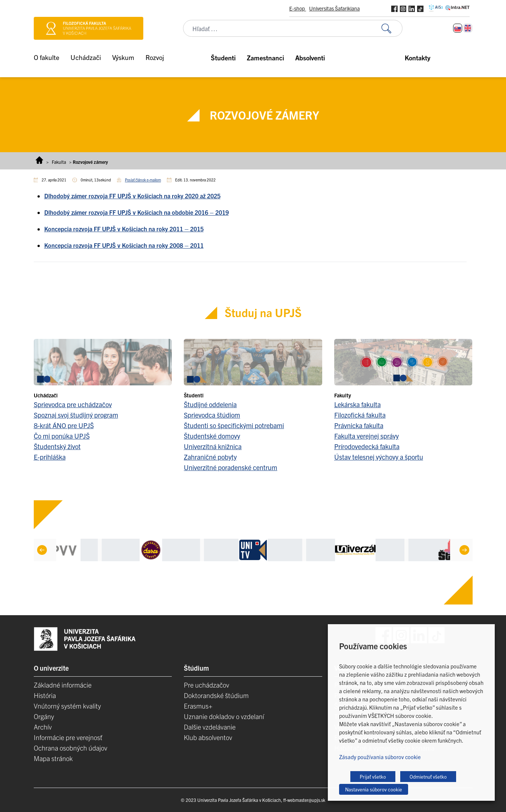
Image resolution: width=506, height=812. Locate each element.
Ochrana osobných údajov (71, 748)
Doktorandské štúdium (216, 695)
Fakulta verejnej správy (366, 436)
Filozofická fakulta (360, 415)
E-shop (298, 8)
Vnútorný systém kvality (67, 706)
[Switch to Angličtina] (468, 28)
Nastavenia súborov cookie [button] (374, 789)
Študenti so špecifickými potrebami (234, 425)
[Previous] (42, 550)
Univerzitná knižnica (213, 446)
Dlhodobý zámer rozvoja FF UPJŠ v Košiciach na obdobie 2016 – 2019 (137, 212)
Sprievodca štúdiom (212, 415)
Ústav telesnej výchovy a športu (379, 457)
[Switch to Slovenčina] (458, 28)
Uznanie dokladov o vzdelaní (224, 716)
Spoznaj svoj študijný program (76, 415)
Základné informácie (63, 685)
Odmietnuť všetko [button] (428, 777)
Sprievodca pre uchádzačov (73, 404)
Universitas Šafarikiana (334, 8)
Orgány (44, 716)
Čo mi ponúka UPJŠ (62, 436)
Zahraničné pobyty (210, 457)
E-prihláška (50, 457)
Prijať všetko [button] (373, 777)
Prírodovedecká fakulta (367, 446)
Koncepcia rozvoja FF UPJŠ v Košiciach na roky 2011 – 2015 (124, 229)
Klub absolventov (208, 737)
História (45, 695)
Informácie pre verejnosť (68, 737)
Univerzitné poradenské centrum (230, 467)
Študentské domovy (212, 436)
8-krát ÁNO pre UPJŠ (64, 425)
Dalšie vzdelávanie (210, 727)
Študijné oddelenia (210, 404)
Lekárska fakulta (357, 404)
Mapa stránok (53, 758)
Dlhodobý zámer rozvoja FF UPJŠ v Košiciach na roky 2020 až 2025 (132, 196)
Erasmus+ (198, 706)
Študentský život (57, 446)
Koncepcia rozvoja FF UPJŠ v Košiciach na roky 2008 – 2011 (124, 245)
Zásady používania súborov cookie (380, 757)
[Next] (464, 550)
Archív (43, 727)
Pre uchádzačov (206, 685)
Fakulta (59, 162)
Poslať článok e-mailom (143, 180)
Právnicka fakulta (359, 425)
